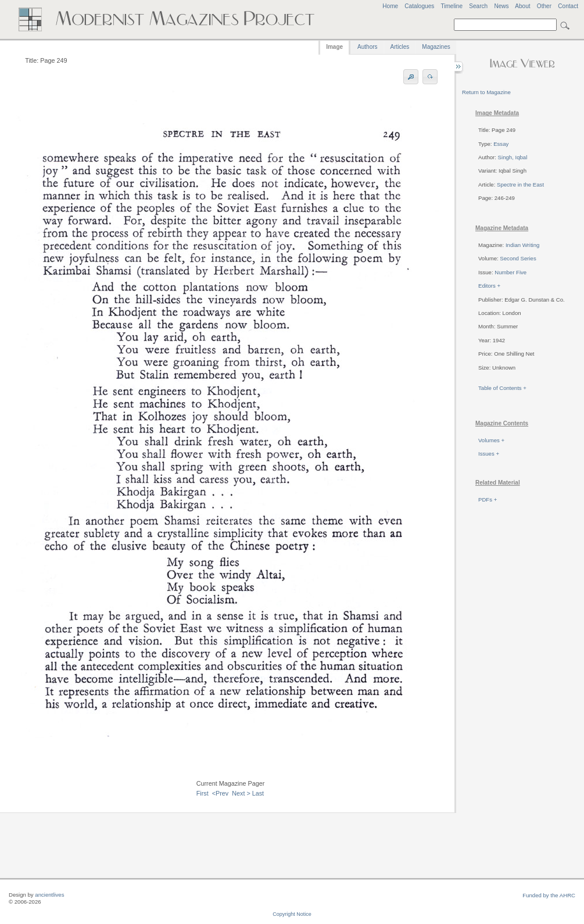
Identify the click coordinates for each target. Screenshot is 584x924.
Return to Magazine (486, 92)
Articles (400, 47)
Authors (367, 47)
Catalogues (419, 6)
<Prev (221, 793)
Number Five (510, 272)
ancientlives (49, 895)
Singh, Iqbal (513, 157)
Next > (241, 793)
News (501, 6)
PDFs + (488, 499)
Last (258, 793)
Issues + (489, 454)
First (203, 793)
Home (390, 6)
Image (334, 47)
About (522, 6)
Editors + (489, 286)
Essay (501, 144)
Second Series (518, 258)
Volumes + (491, 440)
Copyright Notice (292, 914)
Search (478, 6)
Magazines (436, 47)
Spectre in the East (520, 185)
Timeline (452, 6)
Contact (568, 6)
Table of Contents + (502, 388)
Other (544, 6)
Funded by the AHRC (549, 895)
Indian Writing (522, 245)
